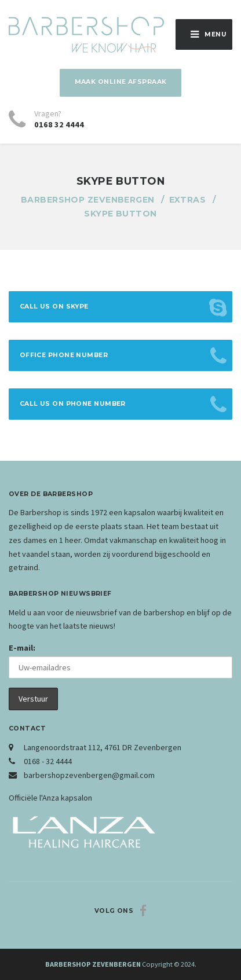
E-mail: (22, 648)
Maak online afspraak (121, 82)
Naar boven (121, 931)
